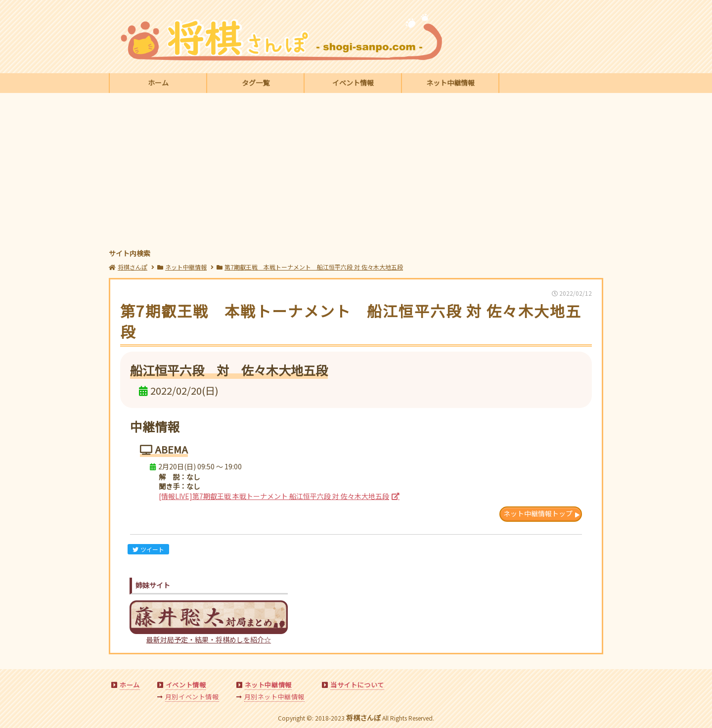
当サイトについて (357, 685)
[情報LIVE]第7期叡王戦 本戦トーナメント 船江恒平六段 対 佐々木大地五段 (274, 496)
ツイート (148, 549)
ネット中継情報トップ (538, 513)
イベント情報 (353, 83)
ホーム (158, 83)
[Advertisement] (356, 172)
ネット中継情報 (450, 83)
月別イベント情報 (192, 697)
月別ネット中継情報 (274, 697)
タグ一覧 (256, 83)
